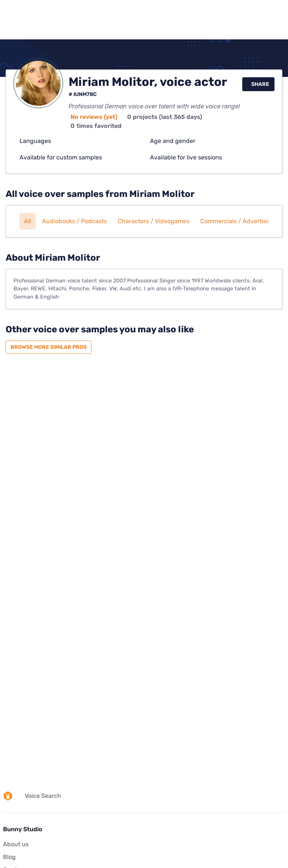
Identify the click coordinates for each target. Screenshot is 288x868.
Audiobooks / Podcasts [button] (74, 221)
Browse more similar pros (49, 347)
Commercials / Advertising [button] (238, 221)
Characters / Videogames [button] (154, 221)
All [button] (28, 221)
